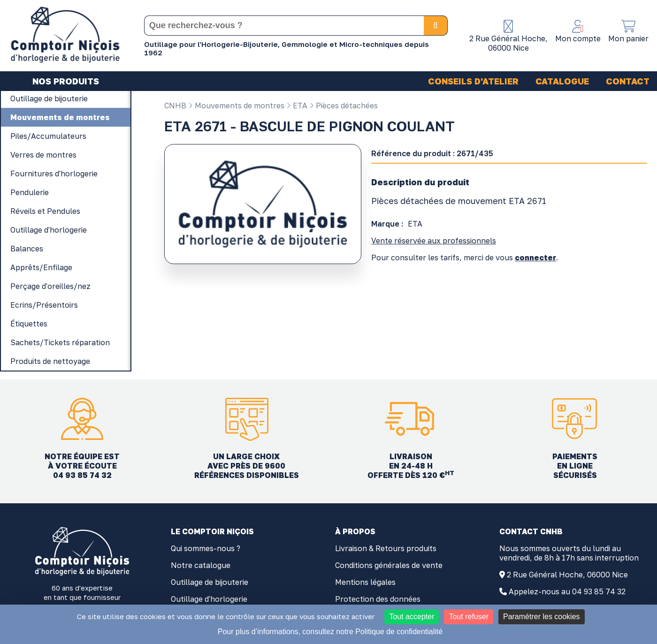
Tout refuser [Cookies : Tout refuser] (468, 617)
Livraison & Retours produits (386, 548)
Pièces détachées (344, 106)
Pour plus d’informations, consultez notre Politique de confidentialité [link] (330, 632)
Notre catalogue (201, 565)
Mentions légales (365, 582)
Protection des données (378, 599)
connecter (535, 258)
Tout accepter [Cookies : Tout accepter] (412, 617)
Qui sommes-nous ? (206, 548)
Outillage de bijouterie (210, 582)
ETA (297, 106)
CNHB (175, 106)
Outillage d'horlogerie (209, 599)
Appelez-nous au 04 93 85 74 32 (567, 591)
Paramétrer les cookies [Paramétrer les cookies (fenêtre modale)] (542, 617)
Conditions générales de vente (389, 565)
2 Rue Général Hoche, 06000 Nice (567, 575)
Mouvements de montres (236, 106)
